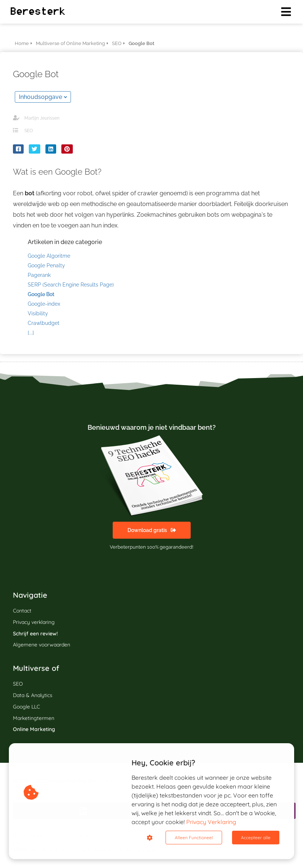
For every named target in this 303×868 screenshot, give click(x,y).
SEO (29, 131)
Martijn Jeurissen (42, 118)
